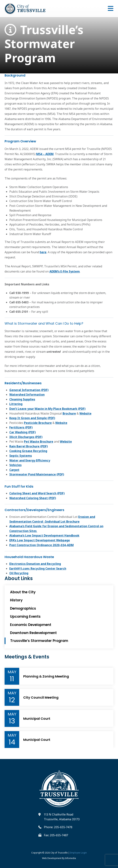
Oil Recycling (19, 573)
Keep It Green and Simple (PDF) (32, 418)
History (16, 600)
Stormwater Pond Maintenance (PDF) (37, 474)
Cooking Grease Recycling (28, 451)
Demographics (23, 608)
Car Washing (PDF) (23, 432)
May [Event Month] (12, 672)
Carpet (14, 470)
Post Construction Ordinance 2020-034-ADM (42, 545)
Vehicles (15, 465)
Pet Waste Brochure (39, 442)
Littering (16, 404)
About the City (23, 592)
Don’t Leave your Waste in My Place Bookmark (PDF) (47, 409)
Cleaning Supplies (22, 399)
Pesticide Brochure (38, 423)
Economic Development (31, 625)
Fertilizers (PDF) (21, 427)
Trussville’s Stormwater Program (44, 44)
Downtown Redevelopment (33, 633)
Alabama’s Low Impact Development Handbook (44, 535)
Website (85, 413)
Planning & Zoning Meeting (46, 676)
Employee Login (78, 853)
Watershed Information (27, 395)
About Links (19, 579)
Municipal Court (37, 719)
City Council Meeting (41, 698)
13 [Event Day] (12, 721)
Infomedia (71, 858)
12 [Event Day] (12, 700)
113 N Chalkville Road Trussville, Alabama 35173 (62, 817)
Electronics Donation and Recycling (35, 564)
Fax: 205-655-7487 (56, 835)
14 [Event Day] (12, 742)
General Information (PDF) (29, 390)
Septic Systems (21, 456)
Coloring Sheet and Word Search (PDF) (37, 493)
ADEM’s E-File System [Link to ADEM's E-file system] (65, 271)
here (43, 252)
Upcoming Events (25, 617)
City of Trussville (59, 853)
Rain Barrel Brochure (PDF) (29, 446)
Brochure (69, 413)
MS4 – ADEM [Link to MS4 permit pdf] (45, 154)
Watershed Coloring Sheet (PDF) (33, 498)
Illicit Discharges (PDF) (26, 437)
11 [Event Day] (12, 679)
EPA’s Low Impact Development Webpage (40, 540)
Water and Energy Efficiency (30, 460)
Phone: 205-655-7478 (58, 827)
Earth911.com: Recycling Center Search (38, 569)
